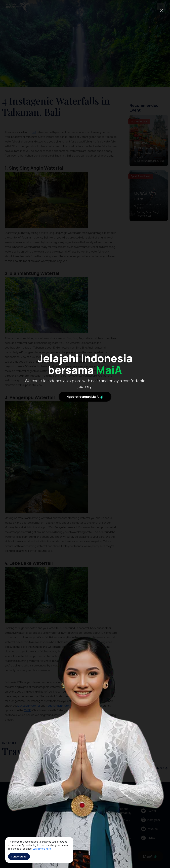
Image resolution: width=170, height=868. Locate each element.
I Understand (19, 857)
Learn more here (42, 849)
